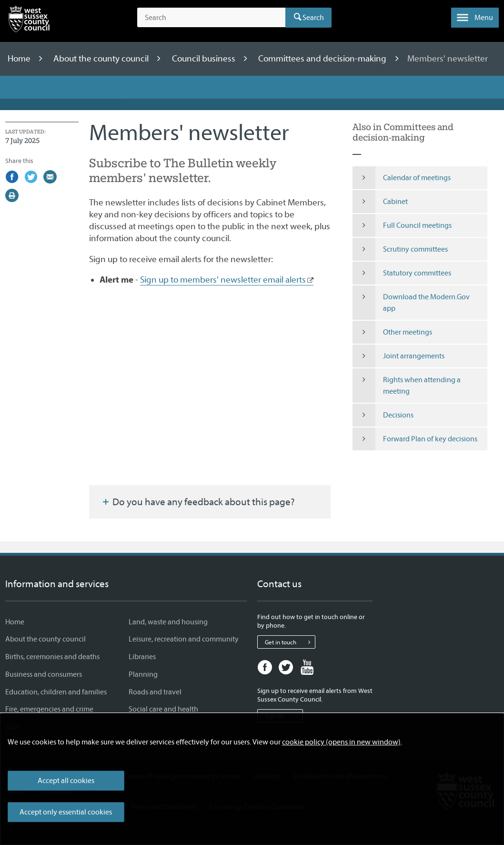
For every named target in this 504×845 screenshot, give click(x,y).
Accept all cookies (66, 781)
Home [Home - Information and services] (15, 622)
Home (20, 59)
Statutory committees (402, 273)
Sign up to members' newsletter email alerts (223, 280)
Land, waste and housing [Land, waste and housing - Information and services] (168, 622)
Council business (205, 59)
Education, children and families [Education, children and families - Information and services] (56, 692)
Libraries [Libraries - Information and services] (142, 657)
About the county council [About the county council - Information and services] (45, 639)
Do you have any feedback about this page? (198, 502)
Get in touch (290, 642)
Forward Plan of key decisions (415, 439)
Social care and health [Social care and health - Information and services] (163, 709)
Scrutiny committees (400, 249)
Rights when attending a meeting (407, 386)
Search (313, 18)
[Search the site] (211, 18)
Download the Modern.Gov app (411, 303)
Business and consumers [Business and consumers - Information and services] (44, 674)
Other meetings (392, 332)
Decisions (383, 415)
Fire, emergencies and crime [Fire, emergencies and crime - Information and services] (49, 709)
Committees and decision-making (323, 59)
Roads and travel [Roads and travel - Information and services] (155, 692)
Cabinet (380, 202)
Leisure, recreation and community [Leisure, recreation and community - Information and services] (184, 639)
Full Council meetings (402, 225)
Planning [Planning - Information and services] (143, 674)
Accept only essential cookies (66, 812)
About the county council (102, 59)
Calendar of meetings (402, 178)
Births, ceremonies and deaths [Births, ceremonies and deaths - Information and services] (52, 657)
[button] (475, 18)
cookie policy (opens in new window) (341, 742)
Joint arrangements (398, 356)
